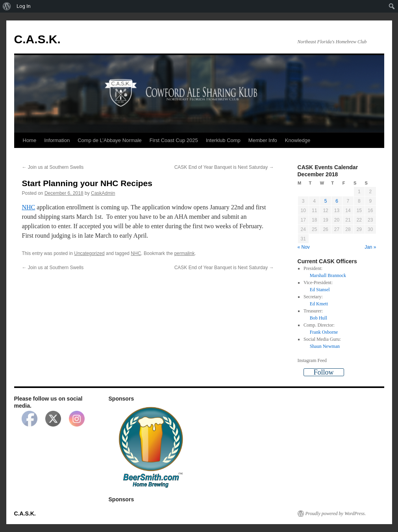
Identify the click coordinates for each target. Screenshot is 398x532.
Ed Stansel (320, 290)
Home (30, 140)
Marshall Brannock (328, 275)
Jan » (370, 247)
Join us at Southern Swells (53, 167)
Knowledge (298, 140)
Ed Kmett (319, 304)
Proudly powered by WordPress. (336, 514)
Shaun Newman (325, 346)
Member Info (263, 140)
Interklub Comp (223, 140)
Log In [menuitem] (24, 6)
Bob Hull (318, 318)
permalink (184, 253)
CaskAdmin (103, 193)
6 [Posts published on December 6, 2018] (337, 201)
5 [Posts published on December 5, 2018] (326, 201)
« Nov (304, 247)
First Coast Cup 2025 (174, 140)
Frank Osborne (324, 332)
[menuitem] (7, 6)
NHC (29, 207)
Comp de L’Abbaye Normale (110, 140)
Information (57, 140)
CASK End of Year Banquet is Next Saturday (224, 167)
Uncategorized (89, 253)
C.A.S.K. (37, 39)
